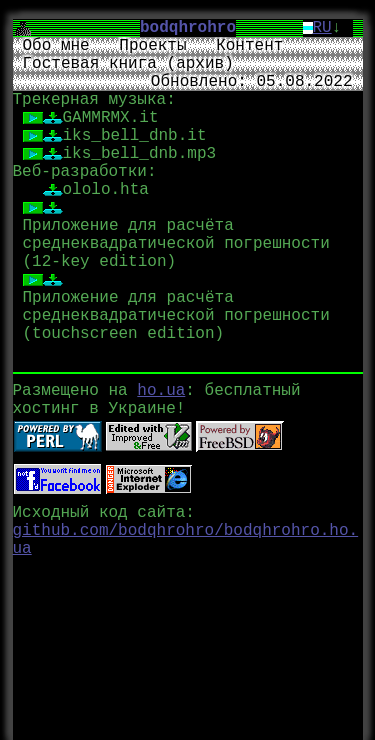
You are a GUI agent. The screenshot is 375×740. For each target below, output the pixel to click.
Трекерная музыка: (94, 100)
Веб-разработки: (85, 172)
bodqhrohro (197, 28)
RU (322, 28)
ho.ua (161, 389)
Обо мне (56, 46)
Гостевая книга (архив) (128, 64)
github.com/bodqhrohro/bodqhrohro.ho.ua (186, 538)
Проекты (152, 46)
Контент (249, 46)
